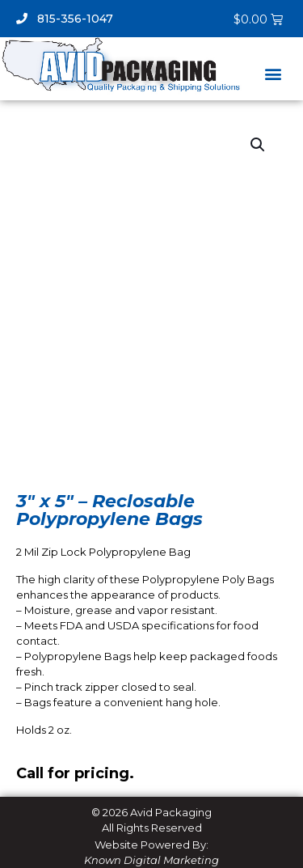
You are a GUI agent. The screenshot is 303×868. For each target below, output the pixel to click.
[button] (273, 74)
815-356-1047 (65, 19)
